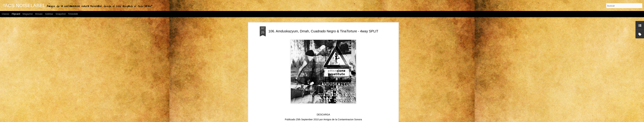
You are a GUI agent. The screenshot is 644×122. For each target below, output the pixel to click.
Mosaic (39, 14)
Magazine (28, 14)
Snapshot (61, 14)
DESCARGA (323, 115)
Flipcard (16, 14)
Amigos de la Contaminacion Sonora (343, 119)
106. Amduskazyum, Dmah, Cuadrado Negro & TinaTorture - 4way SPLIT (323, 31)
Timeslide (73, 14)
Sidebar (49, 14)
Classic (6, 14)
